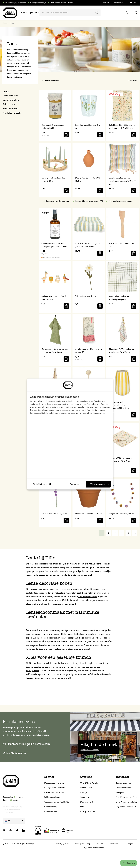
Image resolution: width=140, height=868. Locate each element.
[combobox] (70, 13)
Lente (6, 92)
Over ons (86, 777)
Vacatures (84, 797)
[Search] (97, 13)
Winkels (106, 3)
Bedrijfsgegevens (62, 844)
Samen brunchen (11, 100)
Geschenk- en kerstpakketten (57, 802)
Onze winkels (86, 788)
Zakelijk (84, 792)
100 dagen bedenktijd (38, 3)
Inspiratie (123, 777)
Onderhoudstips (51, 807)
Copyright (128, 844)
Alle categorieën (31, 13)
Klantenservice (118, 3)
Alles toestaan (99, 484)
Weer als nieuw (10, 109)
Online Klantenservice (15, 753)
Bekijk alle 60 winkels (90, 750)
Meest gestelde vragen (54, 783)
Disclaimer (113, 844)
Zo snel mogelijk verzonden (15, 3)
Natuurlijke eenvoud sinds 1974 (89, 201)
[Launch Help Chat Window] (129, 863)
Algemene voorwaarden (94, 848)
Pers (82, 807)
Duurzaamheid (86, 802)
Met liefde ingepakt (12, 113)
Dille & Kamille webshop (127, 802)
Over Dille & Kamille (89, 783)
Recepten (120, 792)
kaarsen (30, 678)
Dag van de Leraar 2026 (126, 807)
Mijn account (127, 13)
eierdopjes (91, 667)
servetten (101, 600)
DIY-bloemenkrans (88, 597)
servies (77, 667)
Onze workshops (123, 788)
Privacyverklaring (82, 844)
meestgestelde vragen (38, 735)
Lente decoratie (10, 96)
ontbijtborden (33, 671)
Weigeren (75, 484)
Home (5, 23)
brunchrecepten (34, 667)
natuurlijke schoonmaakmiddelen (51, 634)
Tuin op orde (9, 104)
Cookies (99, 844)
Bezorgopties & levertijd (55, 788)
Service (49, 777)
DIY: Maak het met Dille (127, 797)
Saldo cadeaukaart (52, 797)
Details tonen (42, 484)
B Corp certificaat (88, 811)
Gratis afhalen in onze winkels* (61, 3)
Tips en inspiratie (123, 783)
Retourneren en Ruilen (54, 792)
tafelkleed (93, 674)
